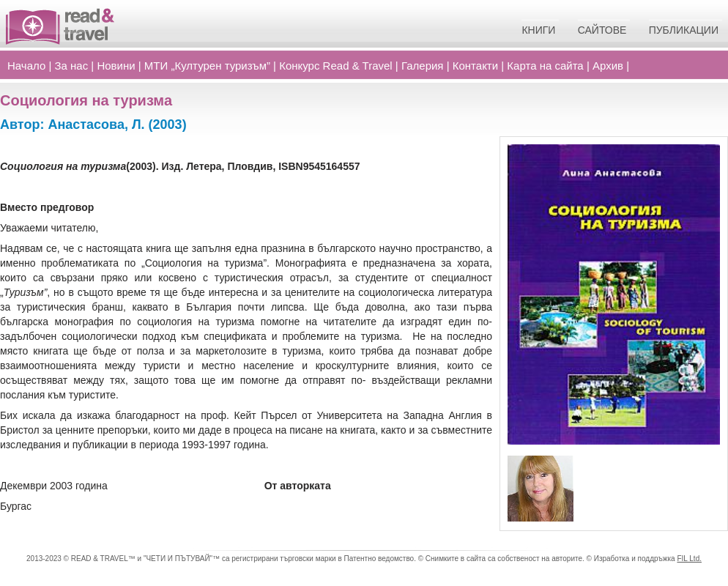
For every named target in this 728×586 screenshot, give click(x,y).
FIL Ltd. (689, 559)
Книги (538, 30)
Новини (116, 66)
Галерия (423, 66)
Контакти (475, 66)
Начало (26, 66)
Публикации (684, 30)
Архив (608, 66)
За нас (72, 66)
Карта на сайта (545, 66)
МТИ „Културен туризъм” (207, 66)
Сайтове (602, 30)
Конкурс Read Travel (336, 66)
